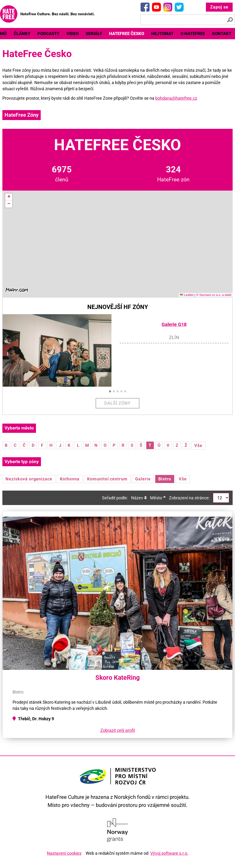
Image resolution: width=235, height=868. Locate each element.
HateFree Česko (127, 34)
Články (22, 34)
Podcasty (48, 34)
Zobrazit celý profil (118, 730)
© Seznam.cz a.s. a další (214, 295)
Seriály (94, 34)
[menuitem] (22, 34)
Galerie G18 (174, 324)
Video (73, 34)
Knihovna (70, 479)
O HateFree (193, 34)
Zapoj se (219, 7)
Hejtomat (162, 34)
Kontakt (222, 34)
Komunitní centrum (107, 479)
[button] (9, 197)
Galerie (143, 479)
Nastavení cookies (64, 853)
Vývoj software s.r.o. (169, 853)
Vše (198, 445)
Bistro (165, 479)
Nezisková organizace (29, 479)
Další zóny (117, 403)
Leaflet (187, 295)
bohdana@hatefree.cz (176, 98)
